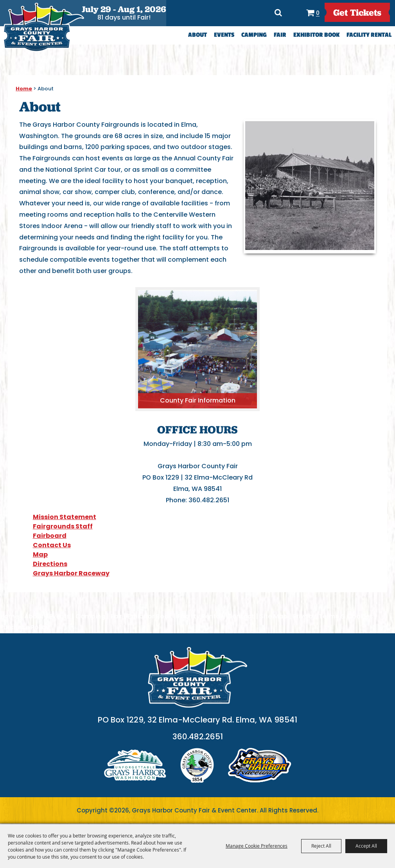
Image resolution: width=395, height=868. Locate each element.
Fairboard (50, 536)
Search (277, 13)
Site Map (274, 616)
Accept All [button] (366, 846)
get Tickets (357, 12)
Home (24, 89)
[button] (310, 186)
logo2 (197, 766)
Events (224, 35)
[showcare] (197, 678)
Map (40, 554)
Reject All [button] (321, 846)
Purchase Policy (25, 627)
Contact (241, 616)
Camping (254, 35)
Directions (294, 12)
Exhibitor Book (316, 35)
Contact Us (52, 545)
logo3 (260, 766)
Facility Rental (369, 35)
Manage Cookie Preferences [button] (257, 846)
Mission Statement (65, 517)
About (197, 35)
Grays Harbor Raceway (71, 573)
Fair (280, 35)
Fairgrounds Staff (63, 526)
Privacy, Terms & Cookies (333, 616)
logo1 (135, 766)
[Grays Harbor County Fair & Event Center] (43, 27)
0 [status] (317, 13)
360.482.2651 (198, 737)
